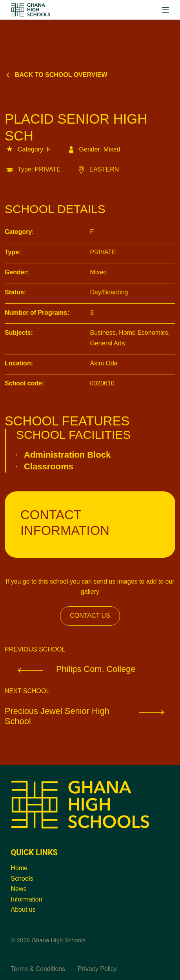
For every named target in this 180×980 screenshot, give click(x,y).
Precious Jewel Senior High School (90, 716)
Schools (22, 879)
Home (19, 868)
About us (23, 910)
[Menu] (165, 10)
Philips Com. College (70, 669)
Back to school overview (56, 75)
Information (27, 899)
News (19, 889)
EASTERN (98, 169)
